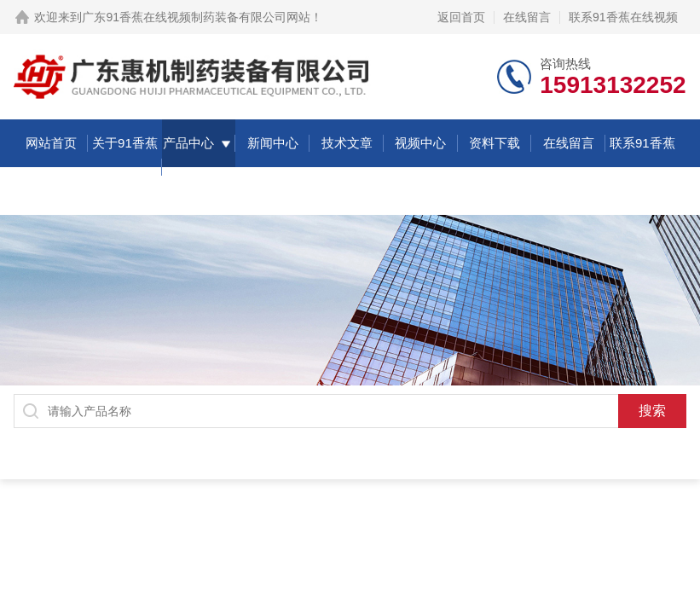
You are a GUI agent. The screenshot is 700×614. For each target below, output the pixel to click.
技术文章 (347, 143)
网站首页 (51, 143)
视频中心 (420, 143)
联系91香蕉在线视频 (623, 17)
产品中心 (188, 143)
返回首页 (461, 17)
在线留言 (527, 17)
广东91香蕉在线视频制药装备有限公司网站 (196, 17)
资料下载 (495, 143)
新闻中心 (273, 143)
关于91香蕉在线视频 (125, 167)
